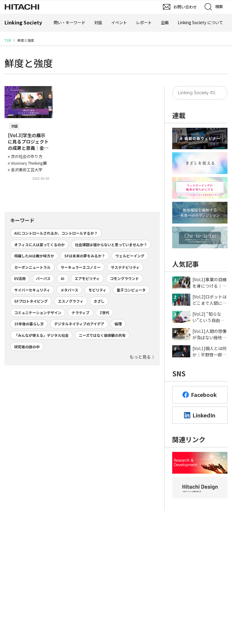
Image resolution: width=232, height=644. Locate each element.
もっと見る (140, 357)
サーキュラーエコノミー (81, 267)
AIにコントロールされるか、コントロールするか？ (56, 233)
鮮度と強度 (29, 63)
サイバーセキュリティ (32, 290)
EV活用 (20, 278)
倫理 (118, 324)
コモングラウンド (124, 278)
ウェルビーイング (130, 256)
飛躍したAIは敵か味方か (34, 256)
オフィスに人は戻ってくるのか (39, 245)
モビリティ (97, 290)
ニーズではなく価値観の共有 (102, 335)
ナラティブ (81, 312)
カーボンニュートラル (32, 267)
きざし (99, 301)
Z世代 (105, 312)
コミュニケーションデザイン (38, 312)
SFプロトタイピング (31, 301)
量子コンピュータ (131, 290)
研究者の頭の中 (27, 347)
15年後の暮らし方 (29, 324)
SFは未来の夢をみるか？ (85, 256)
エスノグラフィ (71, 301)
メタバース (69, 290)
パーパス (43, 278)
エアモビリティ (87, 278)
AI (63, 278)
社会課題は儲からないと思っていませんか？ (111, 245)
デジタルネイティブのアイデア (79, 324)
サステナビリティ (125, 267)
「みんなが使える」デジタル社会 (41, 335)
